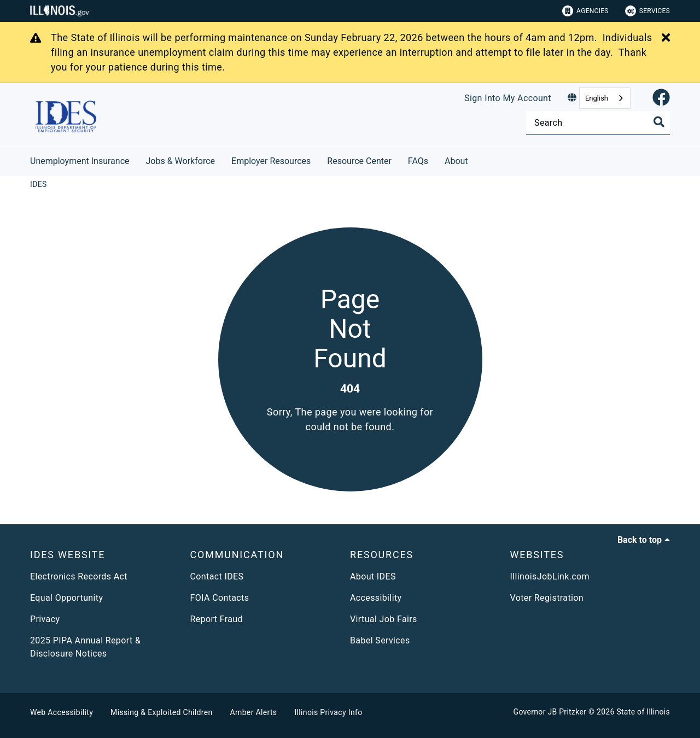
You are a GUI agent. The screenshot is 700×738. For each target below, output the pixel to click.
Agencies (585, 11)
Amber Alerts (254, 712)
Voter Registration (547, 598)
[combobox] (605, 98)
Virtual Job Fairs (384, 619)
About (456, 161)
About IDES (373, 576)
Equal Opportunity (66, 598)
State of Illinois (643, 712)
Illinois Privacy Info (328, 712)
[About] (476, 159)
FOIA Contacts (220, 598)
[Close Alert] (666, 38)
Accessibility (376, 598)
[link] (661, 98)
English (597, 98)
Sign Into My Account (508, 98)
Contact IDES (217, 576)
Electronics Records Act (79, 576)
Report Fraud (217, 619)
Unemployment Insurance (80, 161)
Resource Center (359, 161)
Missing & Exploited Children (161, 712)
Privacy (45, 619)
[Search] (598, 123)
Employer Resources (271, 161)
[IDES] (39, 184)
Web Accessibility (62, 712)
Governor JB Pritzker (550, 712)
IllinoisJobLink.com (550, 576)
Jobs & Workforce (181, 161)
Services (647, 11)
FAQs (418, 161)
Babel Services (380, 640)
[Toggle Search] (659, 122)
